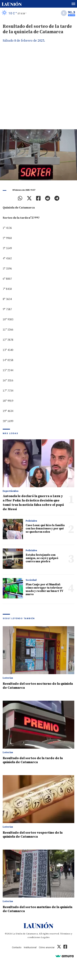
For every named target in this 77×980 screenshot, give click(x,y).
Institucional (30, 947)
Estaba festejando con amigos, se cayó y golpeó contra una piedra (42, 558)
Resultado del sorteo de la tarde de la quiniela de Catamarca (33, 760)
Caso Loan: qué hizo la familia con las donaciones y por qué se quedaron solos (45, 529)
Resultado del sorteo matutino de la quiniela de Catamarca (38, 909)
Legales (45, 937)
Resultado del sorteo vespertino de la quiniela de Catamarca (33, 835)
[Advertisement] (38, 89)
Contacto (17, 947)
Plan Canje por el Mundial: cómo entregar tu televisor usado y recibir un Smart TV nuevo (44, 589)
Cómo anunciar (47, 947)
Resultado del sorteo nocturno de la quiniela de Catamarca (38, 686)
